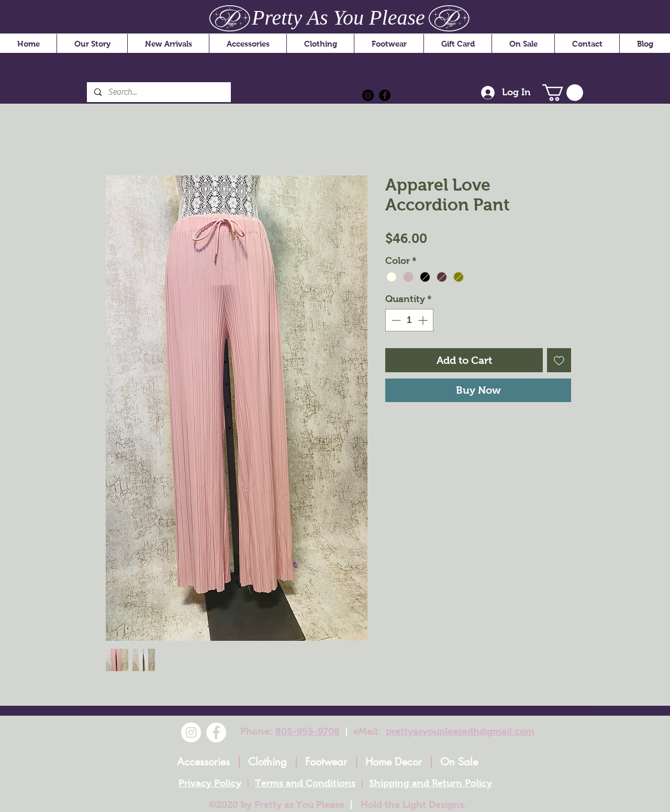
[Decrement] (395, 320)
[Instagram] (368, 95)
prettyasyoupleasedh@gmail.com (460, 731)
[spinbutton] (409, 320)
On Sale (459, 762)
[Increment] (424, 320)
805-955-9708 (308, 731)
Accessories (203, 762)
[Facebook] (385, 95)
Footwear (326, 762)
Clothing (267, 762)
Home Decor (394, 762)
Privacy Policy (210, 783)
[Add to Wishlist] (559, 360)
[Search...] (158, 92)
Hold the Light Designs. (414, 805)
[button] (563, 93)
